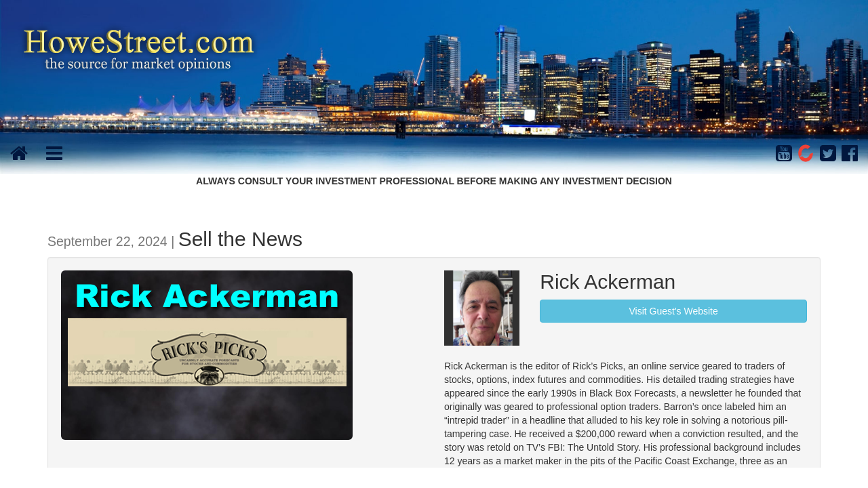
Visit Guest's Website (673, 311)
